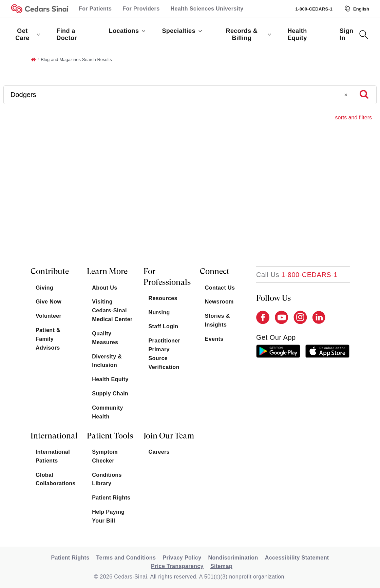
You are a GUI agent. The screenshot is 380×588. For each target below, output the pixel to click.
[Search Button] (364, 35)
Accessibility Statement (297, 558)
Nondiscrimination (233, 558)
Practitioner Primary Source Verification (165, 354)
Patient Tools (110, 436)
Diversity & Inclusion (107, 361)
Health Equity (297, 34)
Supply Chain (110, 394)
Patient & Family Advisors (48, 339)
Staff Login (164, 326)
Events (214, 339)
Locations (127, 31)
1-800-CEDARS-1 (314, 9)
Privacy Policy (182, 558)
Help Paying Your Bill (108, 516)
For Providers (141, 9)
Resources (163, 298)
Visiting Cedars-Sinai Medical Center (112, 310)
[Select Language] (356, 9)
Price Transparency (177, 566)
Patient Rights (111, 498)
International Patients (53, 456)
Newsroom (219, 302)
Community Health (108, 412)
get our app (276, 337)
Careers (159, 452)
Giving (44, 288)
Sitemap (221, 566)
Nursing (159, 312)
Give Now (49, 302)
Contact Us (220, 288)
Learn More (107, 271)
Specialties (182, 31)
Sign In (347, 34)
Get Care (28, 34)
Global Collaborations (56, 479)
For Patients (95, 9)
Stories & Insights (217, 320)
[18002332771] (297, 275)
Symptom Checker (105, 456)
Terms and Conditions (126, 558)
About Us (104, 288)
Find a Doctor (66, 34)
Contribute (50, 271)
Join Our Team (169, 436)
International (54, 436)
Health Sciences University (207, 9)
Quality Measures (105, 338)
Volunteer (49, 316)
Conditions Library (107, 479)
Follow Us (273, 298)
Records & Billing (248, 34)
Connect (215, 271)
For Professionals (167, 277)
